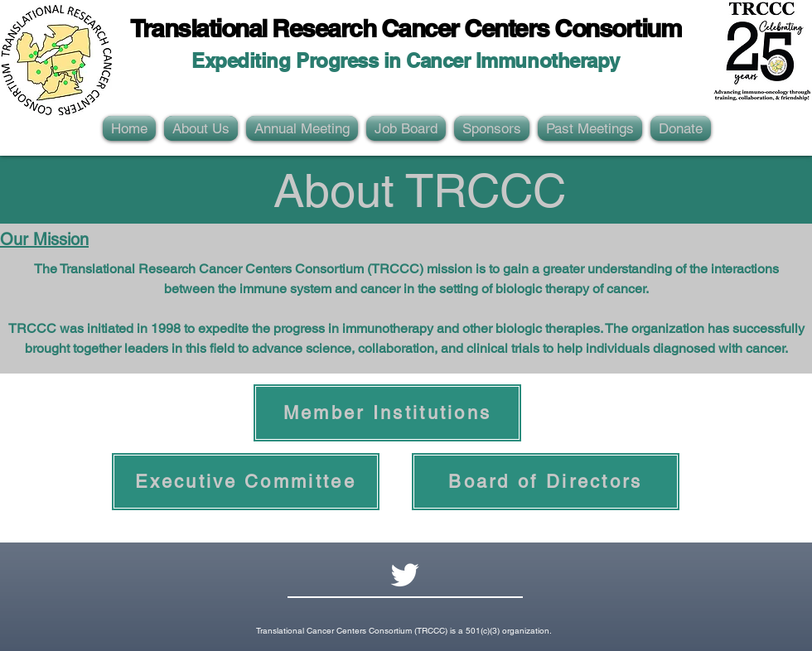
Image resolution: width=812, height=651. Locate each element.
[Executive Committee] (246, 482)
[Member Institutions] (387, 413)
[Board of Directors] (546, 482)
